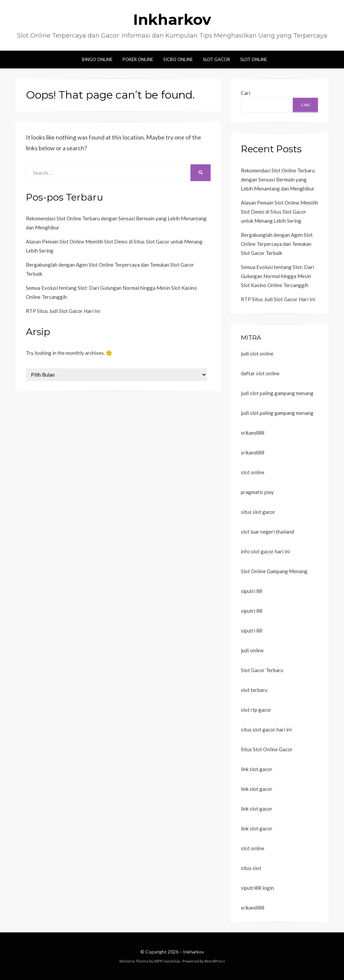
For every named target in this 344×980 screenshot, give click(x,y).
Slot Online (254, 59)
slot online (253, 472)
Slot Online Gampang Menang (274, 571)
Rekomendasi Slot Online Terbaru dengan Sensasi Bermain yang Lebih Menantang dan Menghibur (278, 179)
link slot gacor (257, 769)
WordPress (215, 961)
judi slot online (257, 353)
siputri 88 (252, 591)
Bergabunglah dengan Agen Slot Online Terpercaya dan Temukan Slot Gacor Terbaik (277, 244)
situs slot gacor (258, 512)
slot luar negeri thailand (267, 532)
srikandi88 (253, 433)
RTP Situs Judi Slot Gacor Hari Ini (63, 311)
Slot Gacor (217, 59)
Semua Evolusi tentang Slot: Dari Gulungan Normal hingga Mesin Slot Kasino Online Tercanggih (277, 276)
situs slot (251, 868)
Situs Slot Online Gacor (267, 749)
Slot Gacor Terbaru (262, 670)
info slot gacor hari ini (265, 551)
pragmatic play (257, 492)
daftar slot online (260, 373)
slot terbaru (254, 690)
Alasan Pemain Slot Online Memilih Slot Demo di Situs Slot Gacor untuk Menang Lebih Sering (279, 212)
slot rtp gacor (256, 710)
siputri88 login (257, 888)
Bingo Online (97, 59)
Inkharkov (172, 19)
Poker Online (138, 59)
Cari (246, 93)
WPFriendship (167, 961)
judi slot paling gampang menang (277, 393)
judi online (252, 650)
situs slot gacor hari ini (266, 729)
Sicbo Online (178, 59)
